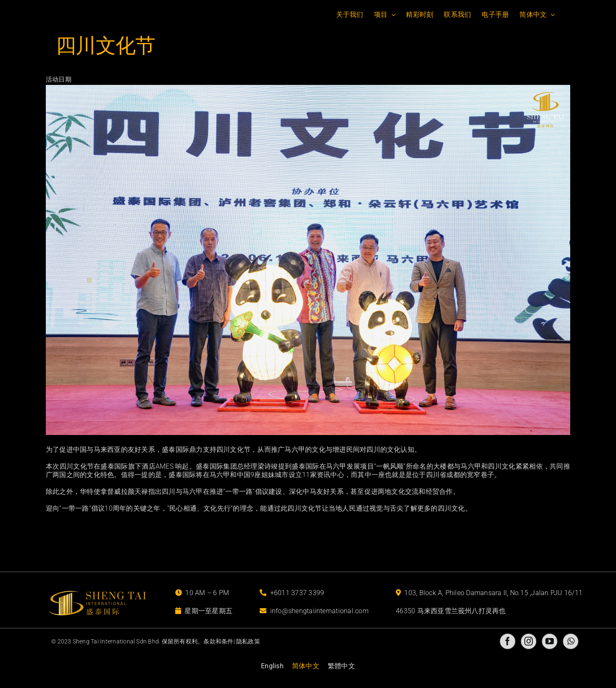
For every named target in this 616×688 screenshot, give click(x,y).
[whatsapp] (571, 641)
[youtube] (550, 641)
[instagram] (529, 641)
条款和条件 (218, 641)
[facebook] (508, 641)
